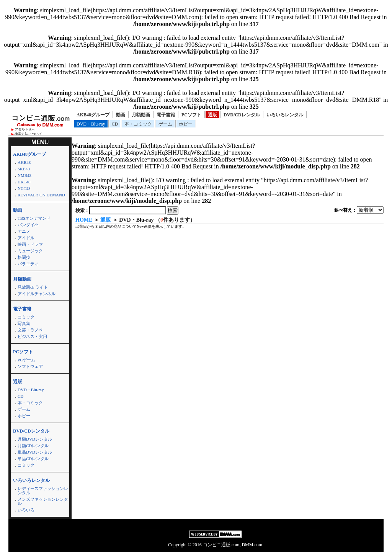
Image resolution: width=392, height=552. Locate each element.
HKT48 (24, 182)
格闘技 (24, 257)
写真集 (24, 323)
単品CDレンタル (33, 459)
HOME (84, 220)
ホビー (186, 124)
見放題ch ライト (33, 287)
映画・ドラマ (30, 244)
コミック (26, 317)
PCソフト (191, 115)
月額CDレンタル (33, 446)
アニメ (24, 231)
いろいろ (26, 510)
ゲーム (165, 124)
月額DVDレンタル (35, 439)
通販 (212, 115)
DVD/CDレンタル (242, 115)
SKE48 (24, 169)
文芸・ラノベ (30, 330)
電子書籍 (166, 115)
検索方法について (28, 134)
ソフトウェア (30, 366)
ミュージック (30, 251)
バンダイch (28, 225)
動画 (121, 115)
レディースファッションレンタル (43, 491)
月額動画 (141, 115)
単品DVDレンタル (35, 452)
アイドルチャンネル (37, 294)
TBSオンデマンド (34, 218)
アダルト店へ (25, 129)
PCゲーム (26, 360)
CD (115, 124)
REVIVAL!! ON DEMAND (41, 195)
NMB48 (24, 175)
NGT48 (24, 188)
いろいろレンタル (285, 115)
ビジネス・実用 (32, 336)
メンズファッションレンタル (43, 501)
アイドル (26, 238)
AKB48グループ (93, 115)
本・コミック (138, 124)
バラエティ (28, 264)
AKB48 (24, 162)
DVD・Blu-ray (91, 124)
